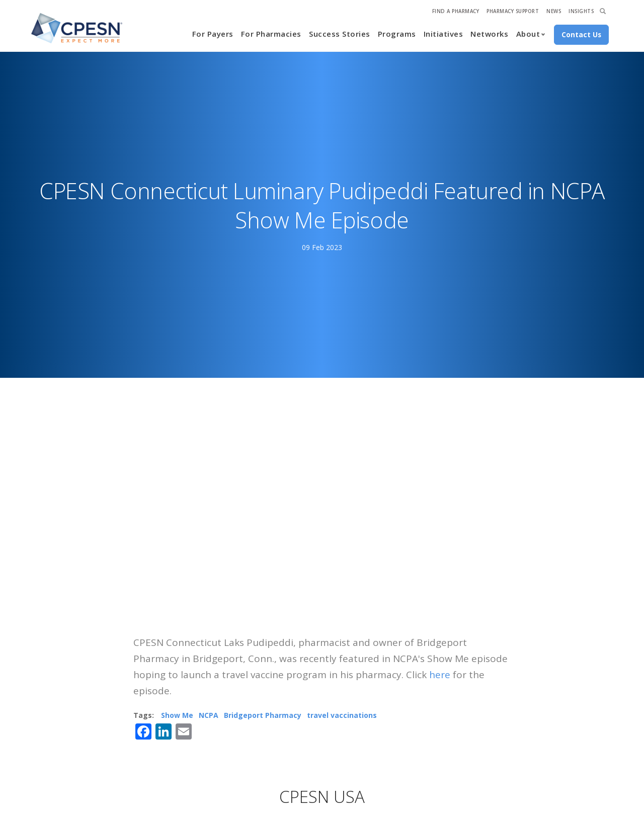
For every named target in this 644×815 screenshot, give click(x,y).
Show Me (177, 715)
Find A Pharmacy (456, 11)
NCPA (209, 715)
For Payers (213, 34)
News (554, 11)
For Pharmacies (271, 34)
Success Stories (340, 34)
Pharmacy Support (513, 11)
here (440, 675)
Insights (581, 11)
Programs (397, 34)
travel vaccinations (342, 715)
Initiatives (444, 34)
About (528, 34)
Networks (489, 34)
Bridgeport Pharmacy (263, 715)
